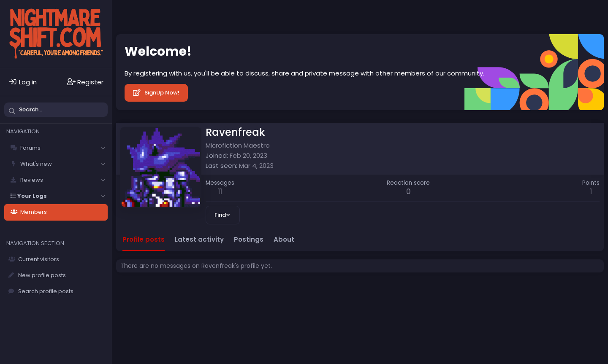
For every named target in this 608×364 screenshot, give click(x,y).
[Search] (56, 110)
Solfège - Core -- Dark (152, 302)
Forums (30, 148)
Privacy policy (301, 302)
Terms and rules (253, 302)
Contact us (209, 302)
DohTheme (591, 308)
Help (333, 302)
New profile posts (42, 275)
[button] (103, 148)
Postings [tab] (249, 239)
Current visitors (39, 259)
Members (34, 212)
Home (354, 302)
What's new (36, 164)
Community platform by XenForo (531, 301)
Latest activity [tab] (199, 239)
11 (220, 191)
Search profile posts (46, 291)
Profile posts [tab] (144, 239)
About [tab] (284, 239)
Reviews (32, 180)
